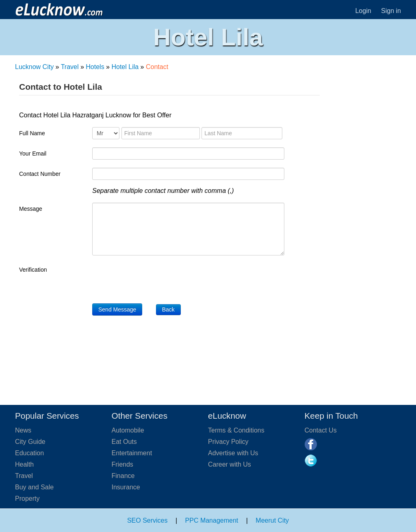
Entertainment (132, 453)
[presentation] (154, 279)
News (23, 430)
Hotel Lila (125, 67)
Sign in (391, 11)
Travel (70, 67)
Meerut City (272, 520)
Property (27, 498)
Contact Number (40, 174)
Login (363, 11)
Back (168, 309)
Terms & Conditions (236, 430)
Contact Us (321, 430)
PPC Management (212, 520)
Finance (123, 476)
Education (29, 453)
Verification (33, 270)
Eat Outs (124, 442)
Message (31, 209)
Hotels (95, 67)
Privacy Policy (228, 442)
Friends (122, 464)
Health (24, 464)
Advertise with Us (233, 453)
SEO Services (147, 520)
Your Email (33, 154)
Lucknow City (34, 67)
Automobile (128, 430)
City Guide (30, 442)
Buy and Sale (34, 487)
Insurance (126, 487)
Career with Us (230, 464)
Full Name (32, 133)
